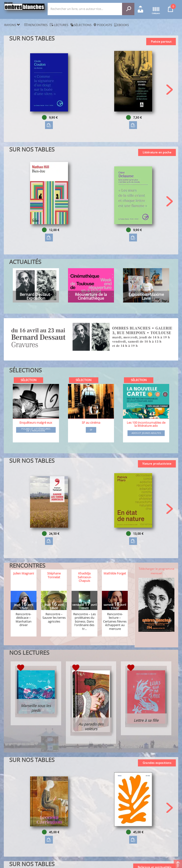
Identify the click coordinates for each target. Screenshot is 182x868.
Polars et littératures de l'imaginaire (36, 430)
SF (91, 430)
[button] (170, 90)
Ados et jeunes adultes (146, 433)
